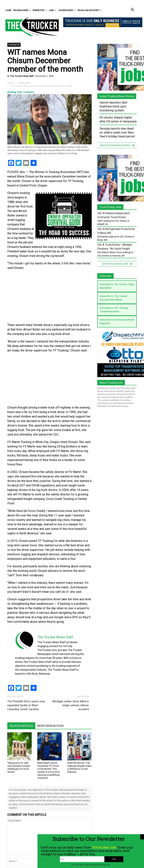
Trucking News (22, 10)
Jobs (52, 10)
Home (8, 10)
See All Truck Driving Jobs (117, 264)
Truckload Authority (90, 10)
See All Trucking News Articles (117, 145)
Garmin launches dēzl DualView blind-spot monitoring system (113, 106)
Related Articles (21, 726)
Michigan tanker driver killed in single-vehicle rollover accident (71, 705)
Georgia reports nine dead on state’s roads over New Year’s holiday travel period (117, 132)
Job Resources (67, 10)
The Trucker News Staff (22, 76)
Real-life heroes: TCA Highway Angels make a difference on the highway (79, 767)
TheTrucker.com (104, 862)
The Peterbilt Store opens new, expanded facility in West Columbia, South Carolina (26, 705)
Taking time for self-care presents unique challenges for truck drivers (19, 767)
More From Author (51, 726)
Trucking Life (14, 45)
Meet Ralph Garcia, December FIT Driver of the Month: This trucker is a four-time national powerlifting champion (48, 770)
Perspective (40, 10)
